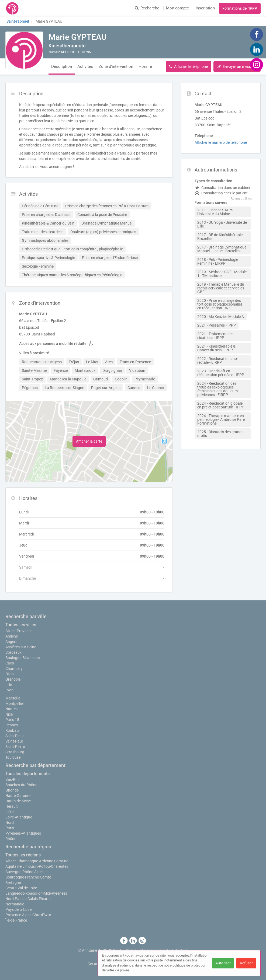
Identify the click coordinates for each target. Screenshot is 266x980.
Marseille (13, 698)
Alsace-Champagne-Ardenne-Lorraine (37, 861)
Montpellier (15, 703)
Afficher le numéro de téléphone (221, 142)
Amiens (12, 636)
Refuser (246, 963)
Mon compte (177, 8)
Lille (9, 685)
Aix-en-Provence (19, 631)
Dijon (10, 674)
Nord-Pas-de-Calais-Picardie (29, 899)
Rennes (12, 725)
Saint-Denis (15, 736)
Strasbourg (15, 752)
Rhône (11, 839)
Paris (10, 828)
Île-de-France (16, 920)
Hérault (12, 806)
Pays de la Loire (18, 909)
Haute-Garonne (18, 796)
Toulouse (13, 757)
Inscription (205, 8)
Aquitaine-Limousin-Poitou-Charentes (37, 866)
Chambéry (14, 668)
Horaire (145, 66)
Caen (10, 663)
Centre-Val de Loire (21, 888)
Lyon (9, 690)
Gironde (12, 790)
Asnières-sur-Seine (21, 647)
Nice (9, 714)
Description (62, 66)
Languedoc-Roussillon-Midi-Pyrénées (36, 893)
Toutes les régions (23, 855)
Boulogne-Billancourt (23, 658)
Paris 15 (12, 720)
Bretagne (13, 883)
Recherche (147, 8)
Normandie (15, 904)
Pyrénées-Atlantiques (23, 833)
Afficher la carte (89, 441)
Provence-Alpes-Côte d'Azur (28, 915)
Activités (85, 66)
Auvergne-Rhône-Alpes (24, 872)
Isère (9, 812)
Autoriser (223, 963)
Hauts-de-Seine (18, 801)
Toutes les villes (21, 625)
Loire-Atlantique (19, 817)
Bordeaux (13, 652)
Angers (11, 642)
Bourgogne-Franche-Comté (28, 877)
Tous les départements (27, 774)
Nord (10, 822)
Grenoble (13, 679)
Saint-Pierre (15, 747)
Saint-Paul (14, 741)
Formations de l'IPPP (240, 8)
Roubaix (12, 730)
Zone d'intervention (116, 66)
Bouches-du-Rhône (21, 785)
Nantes (11, 709)
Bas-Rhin (13, 779)
